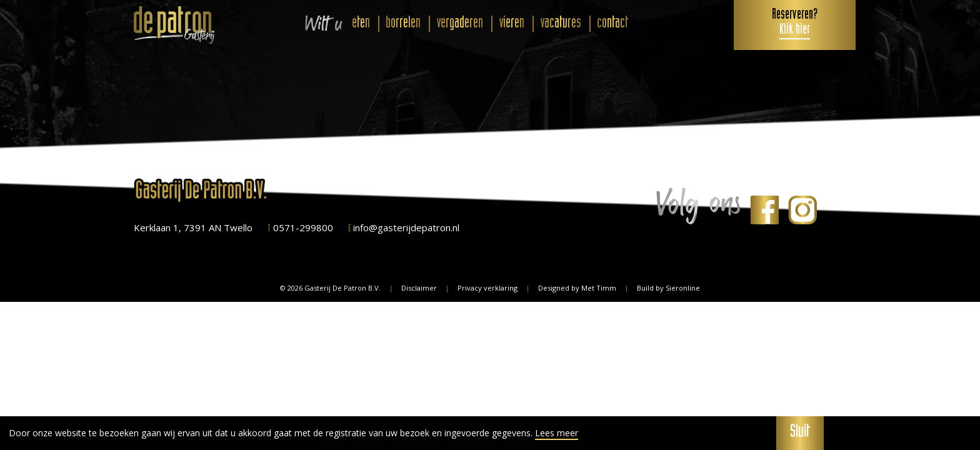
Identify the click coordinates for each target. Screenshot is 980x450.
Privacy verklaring (487, 288)
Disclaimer (419, 288)
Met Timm (599, 288)
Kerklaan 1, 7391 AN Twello (193, 227)
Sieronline (683, 288)
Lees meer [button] (557, 433)
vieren (512, 24)
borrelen (403, 24)
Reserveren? (795, 23)
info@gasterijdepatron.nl (404, 227)
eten (361, 24)
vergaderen (460, 24)
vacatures (561, 24)
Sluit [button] (800, 433)
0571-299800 (300, 227)
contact (612, 24)
